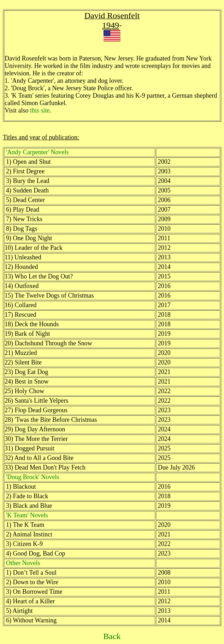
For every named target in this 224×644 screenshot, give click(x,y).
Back (112, 636)
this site (40, 110)
